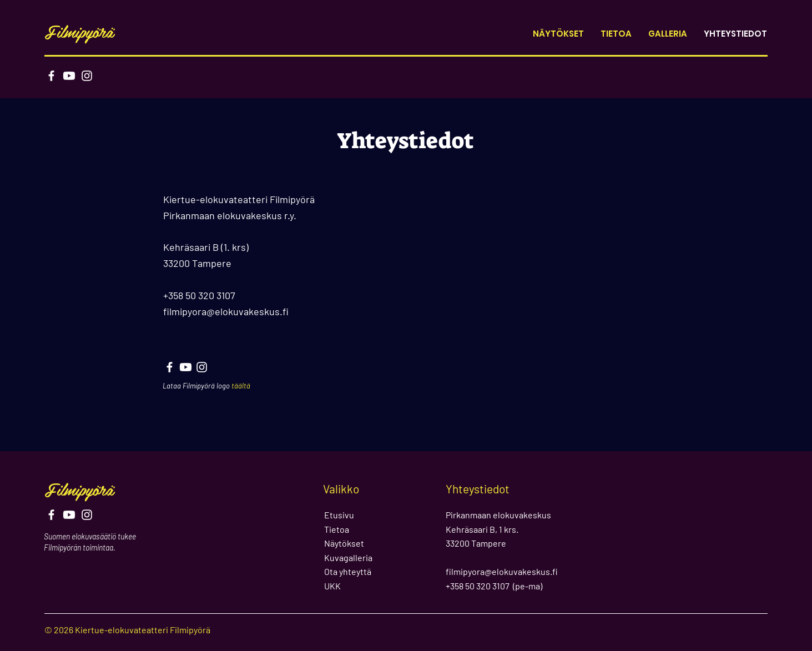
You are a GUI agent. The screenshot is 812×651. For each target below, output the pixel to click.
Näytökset (344, 543)
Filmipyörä (79, 31)
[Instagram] (87, 76)
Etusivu (339, 515)
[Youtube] (69, 76)
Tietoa (337, 529)
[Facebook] (51, 76)
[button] (668, 34)
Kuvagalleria (348, 557)
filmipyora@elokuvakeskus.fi (226, 311)
